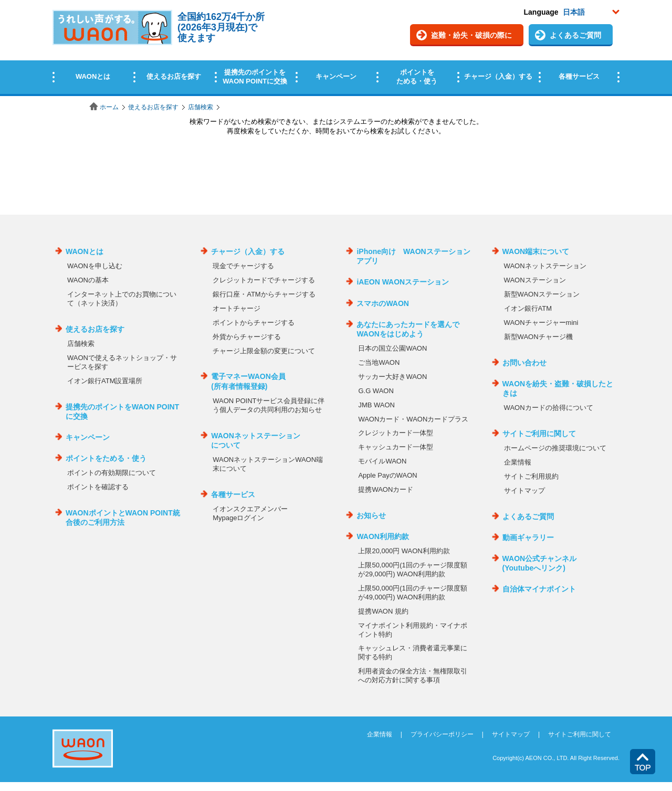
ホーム (109, 107)
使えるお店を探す (153, 107)
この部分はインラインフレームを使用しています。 (336, 49)
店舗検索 (201, 107)
